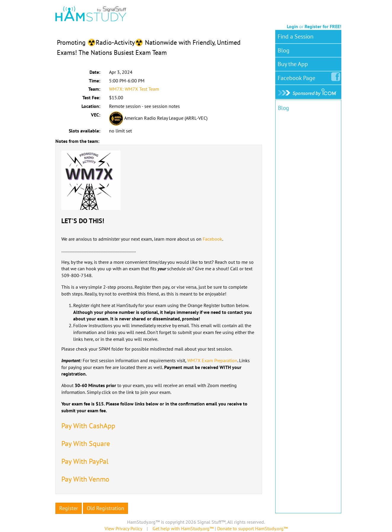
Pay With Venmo (85, 479)
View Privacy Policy (123, 528)
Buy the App (293, 64)
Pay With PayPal (85, 461)
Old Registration (105, 508)
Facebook (212, 239)
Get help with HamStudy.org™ (183, 528)
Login (292, 26)
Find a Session (296, 36)
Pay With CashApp (88, 426)
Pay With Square (86, 444)
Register (69, 508)
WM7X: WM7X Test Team (134, 89)
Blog (284, 50)
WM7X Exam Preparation (212, 360)
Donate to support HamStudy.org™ (252, 528)
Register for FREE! (323, 26)
